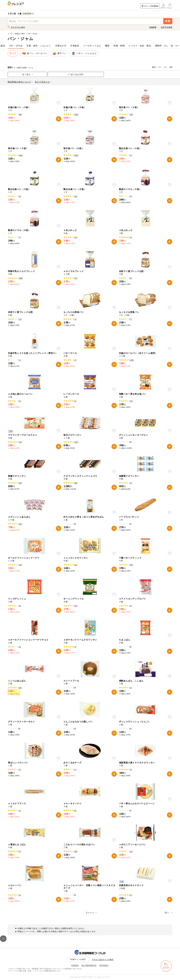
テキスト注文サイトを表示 (103, 959)
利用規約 (75, 965)
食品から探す (20, 34)
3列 (171, 67)
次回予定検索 (167, 27)
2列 (165, 67)
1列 (159, 67)
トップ (10, 34)
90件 (30, 68)
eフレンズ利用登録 (150, 6)
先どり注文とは (43, 82)
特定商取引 (104, 965)
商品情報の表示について (20, 82)
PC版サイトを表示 (78, 959)
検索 (168, 21)
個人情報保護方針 (89, 965)
